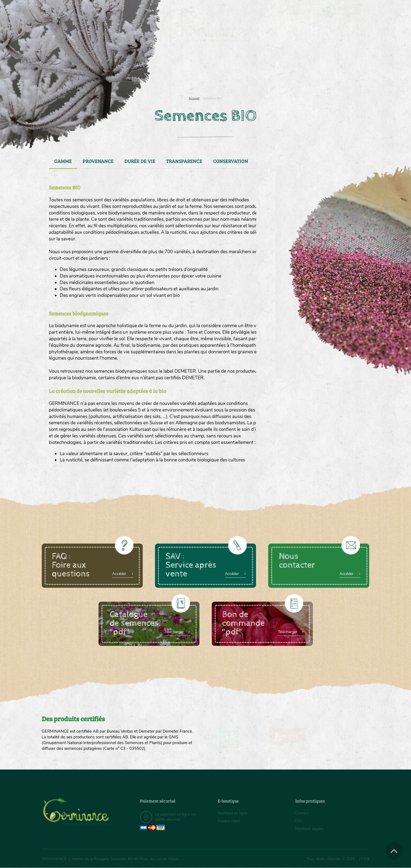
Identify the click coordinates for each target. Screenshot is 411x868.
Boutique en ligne (321, 71)
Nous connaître (136, 71)
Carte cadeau (188, 71)
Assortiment (246, 71)
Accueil (194, 98)
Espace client (229, 821)
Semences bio (86, 71)
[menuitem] (344, 11)
